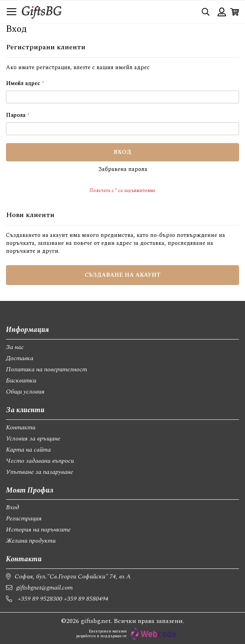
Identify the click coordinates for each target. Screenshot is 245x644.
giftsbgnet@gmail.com (44, 588)
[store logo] (42, 12)
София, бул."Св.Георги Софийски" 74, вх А (73, 576)
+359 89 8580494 (86, 599)
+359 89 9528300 (40, 599)
